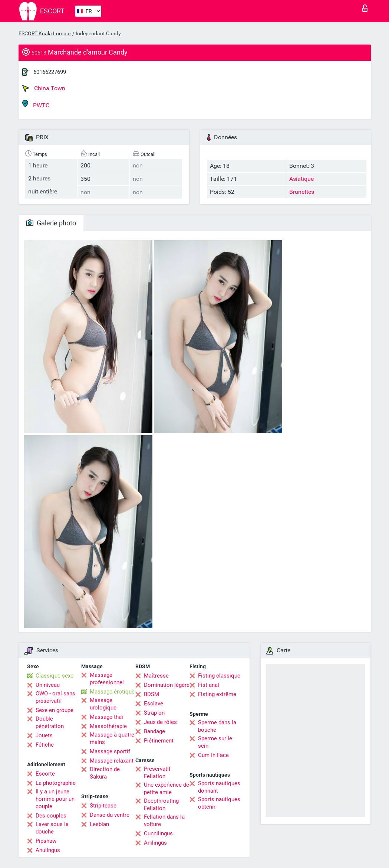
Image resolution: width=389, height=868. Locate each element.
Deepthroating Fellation (161, 805)
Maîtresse (156, 676)
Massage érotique (112, 692)
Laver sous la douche (52, 828)
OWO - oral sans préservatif (55, 697)
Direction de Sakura (105, 773)
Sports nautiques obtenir (219, 803)
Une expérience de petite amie (167, 789)
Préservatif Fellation (157, 773)
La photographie (56, 783)
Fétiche (45, 745)
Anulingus (48, 850)
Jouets (44, 735)
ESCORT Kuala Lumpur (45, 33)
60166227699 (50, 72)
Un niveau (48, 685)
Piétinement (159, 741)
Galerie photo (51, 223)
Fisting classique (219, 676)
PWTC (36, 104)
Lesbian (99, 824)
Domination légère (167, 685)
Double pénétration (50, 722)
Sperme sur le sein (215, 742)
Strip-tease (103, 806)
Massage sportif (110, 751)
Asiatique (301, 179)
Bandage (154, 731)
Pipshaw (46, 841)
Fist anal (209, 685)
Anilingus (155, 843)
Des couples (51, 816)
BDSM (151, 694)
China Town (44, 88)
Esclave (154, 704)
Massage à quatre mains (112, 738)
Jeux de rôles (160, 722)
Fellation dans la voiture (164, 820)
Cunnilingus (158, 833)
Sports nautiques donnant (219, 787)
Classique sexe (55, 676)
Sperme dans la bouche (217, 726)
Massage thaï (106, 717)
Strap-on (154, 713)
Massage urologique (103, 704)
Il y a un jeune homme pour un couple (55, 799)
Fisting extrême (217, 694)
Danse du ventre (110, 815)
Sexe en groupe (55, 710)
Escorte (45, 774)
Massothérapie (108, 726)
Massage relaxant (112, 761)
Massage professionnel (107, 679)
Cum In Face (213, 755)
